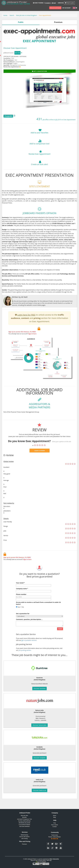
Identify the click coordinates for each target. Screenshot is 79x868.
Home (5, 15)
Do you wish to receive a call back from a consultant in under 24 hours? (38, 613)
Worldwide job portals (24, 823)
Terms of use (34, 860)
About (55, 816)
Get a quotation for (23, 623)
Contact (55, 827)
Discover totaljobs (39, 758)
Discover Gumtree (40, 688)
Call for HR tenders (24, 837)
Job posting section (25, 660)
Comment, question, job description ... (29, 629)
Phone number (21, 604)
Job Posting (24, 838)
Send (60, 638)
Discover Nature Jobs (39, 725)
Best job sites (24, 816)
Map (54, 3)
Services (60, 3)
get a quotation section (29, 650)
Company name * (22, 598)
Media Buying (24, 835)
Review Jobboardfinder (55, 838)
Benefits (24, 817)
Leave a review (40, 460)
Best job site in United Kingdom (27, 15)
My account (67, 8)
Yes (18, 617)
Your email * (20, 593)
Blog (55, 817)
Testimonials (55, 835)
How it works (38, 3)
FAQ (55, 823)
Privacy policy (42, 860)
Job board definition (24, 826)
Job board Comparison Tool (24, 819)
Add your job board (55, 8)
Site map (49, 860)
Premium (24, 844)
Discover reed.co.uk (39, 790)
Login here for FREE (26, 325)
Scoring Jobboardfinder (24, 821)
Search (48, 3)
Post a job (69, 3)
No (22, 617)
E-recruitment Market (24, 825)
